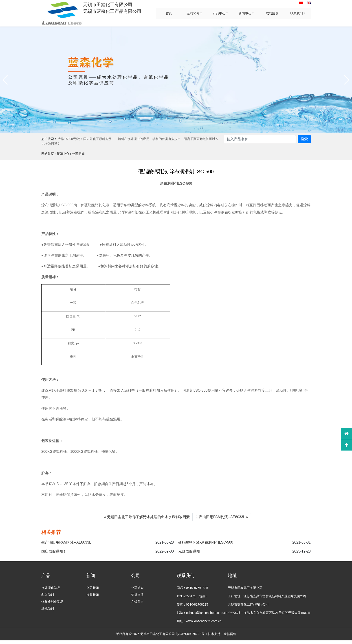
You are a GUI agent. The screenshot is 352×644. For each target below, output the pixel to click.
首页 (169, 13)
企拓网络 (230, 634)
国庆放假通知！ (54, 551)
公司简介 (193, 13)
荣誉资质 (137, 595)
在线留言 (137, 602)
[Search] (260, 139)
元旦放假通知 (189, 551)
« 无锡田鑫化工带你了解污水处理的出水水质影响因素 (147, 517)
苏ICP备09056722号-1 (191, 634)
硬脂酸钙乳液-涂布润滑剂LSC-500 (206, 542)
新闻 (91, 575)
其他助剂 (48, 609)
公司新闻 (92, 588)
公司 (136, 575)
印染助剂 (48, 595)
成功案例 (272, 13)
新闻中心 (245, 13)
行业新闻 (92, 595)
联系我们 (297, 13)
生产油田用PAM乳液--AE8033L (66, 542)
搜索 (304, 139)
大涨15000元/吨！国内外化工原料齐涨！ (86, 139)
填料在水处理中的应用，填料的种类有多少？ (149, 139)
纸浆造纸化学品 (52, 602)
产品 (46, 575)
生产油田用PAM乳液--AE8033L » (222, 517)
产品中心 (219, 13)
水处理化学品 (51, 588)
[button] (5, 80)
